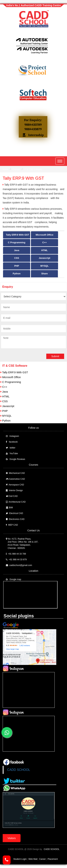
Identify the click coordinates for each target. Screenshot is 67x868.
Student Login (20, 859)
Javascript (44, 258)
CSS (17, 258)
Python (17, 274)
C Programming (17, 242)
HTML (44, 250)
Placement (53, 859)
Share (44, 274)
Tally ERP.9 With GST (18, 235)
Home (6, 169)
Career (42, 859)
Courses (16, 169)
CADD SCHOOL (19, 770)
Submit (55, 356)
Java (17, 250)
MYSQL (44, 266)
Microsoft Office (45, 235)
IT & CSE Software (33, 169)
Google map (15, 579)
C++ (45, 242)
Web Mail (33, 859)
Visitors (12, 838)
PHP (17, 266)
